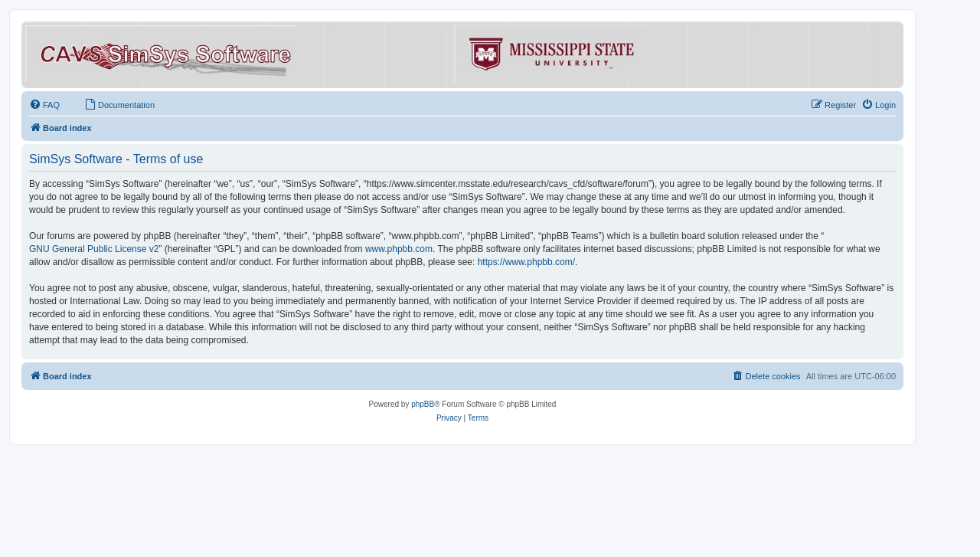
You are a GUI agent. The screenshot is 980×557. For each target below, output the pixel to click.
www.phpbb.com (399, 249)
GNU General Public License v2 (94, 249)
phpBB (423, 404)
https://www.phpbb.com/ (526, 262)
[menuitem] (44, 105)
